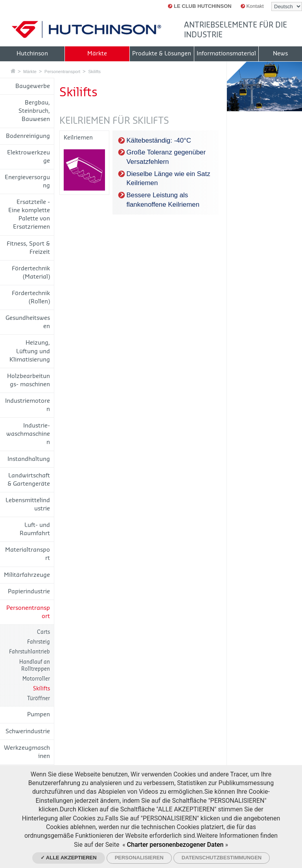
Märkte (30, 72)
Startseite (13, 71)
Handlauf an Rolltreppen (35, 665)
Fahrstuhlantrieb (29, 652)
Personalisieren (139, 858)
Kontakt (252, 6)
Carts (43, 632)
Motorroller (36, 679)
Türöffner (39, 698)
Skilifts (94, 72)
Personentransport (62, 72)
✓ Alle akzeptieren (69, 858)
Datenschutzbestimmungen (222, 858)
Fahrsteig (39, 642)
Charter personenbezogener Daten (175, 845)
